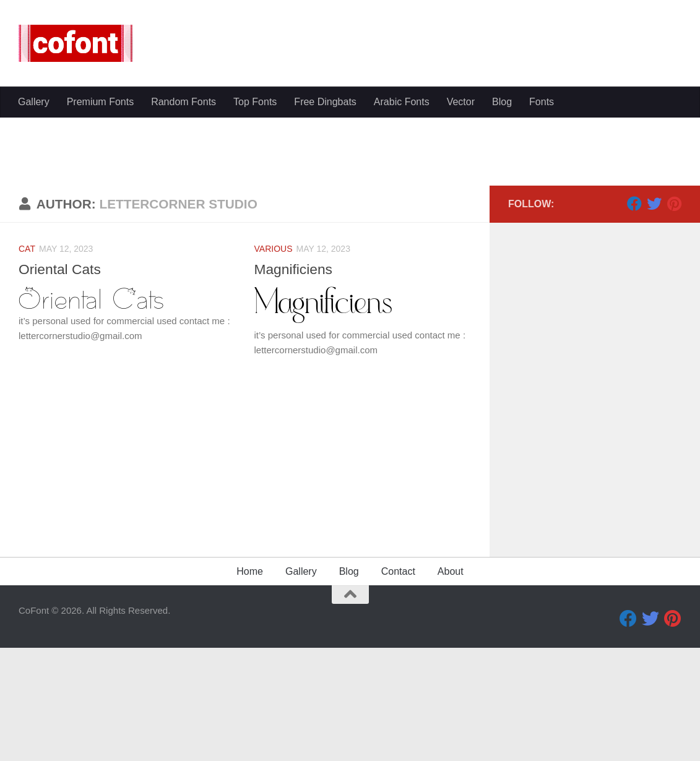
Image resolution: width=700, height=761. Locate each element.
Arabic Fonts (402, 102)
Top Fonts (255, 102)
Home (250, 689)
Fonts (542, 102)
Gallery (34, 102)
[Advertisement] (350, 210)
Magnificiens (295, 387)
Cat (27, 366)
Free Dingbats (325, 102)
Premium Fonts (100, 102)
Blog (502, 102)
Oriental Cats (61, 387)
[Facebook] (634, 321)
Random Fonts (184, 102)
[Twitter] (654, 321)
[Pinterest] (674, 321)
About (451, 689)
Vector (461, 102)
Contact (398, 689)
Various (274, 366)
